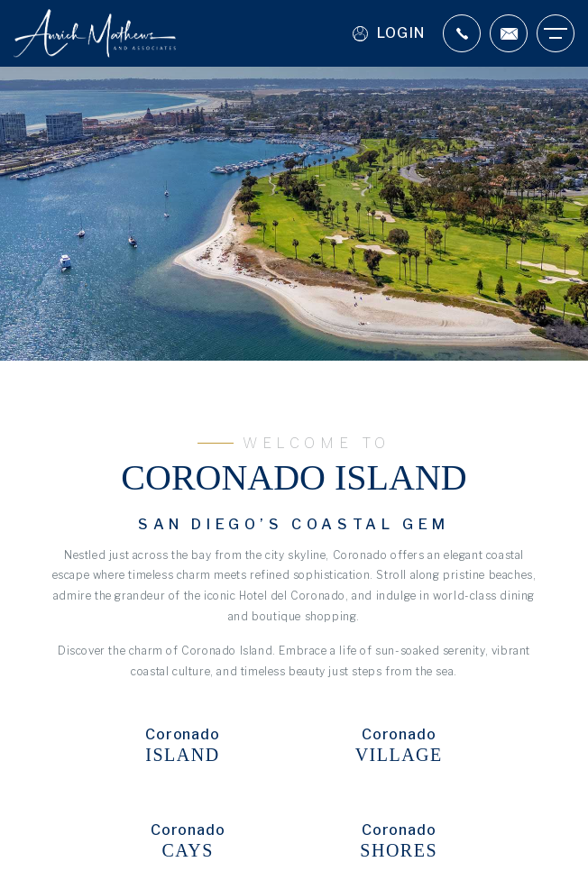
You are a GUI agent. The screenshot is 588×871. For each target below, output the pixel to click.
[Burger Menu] (556, 33)
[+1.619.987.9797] (462, 33)
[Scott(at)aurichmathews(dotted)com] (509, 33)
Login (389, 34)
